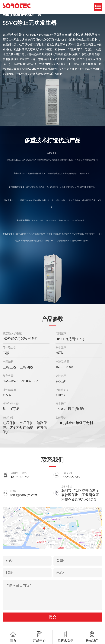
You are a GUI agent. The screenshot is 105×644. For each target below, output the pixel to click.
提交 (52, 617)
